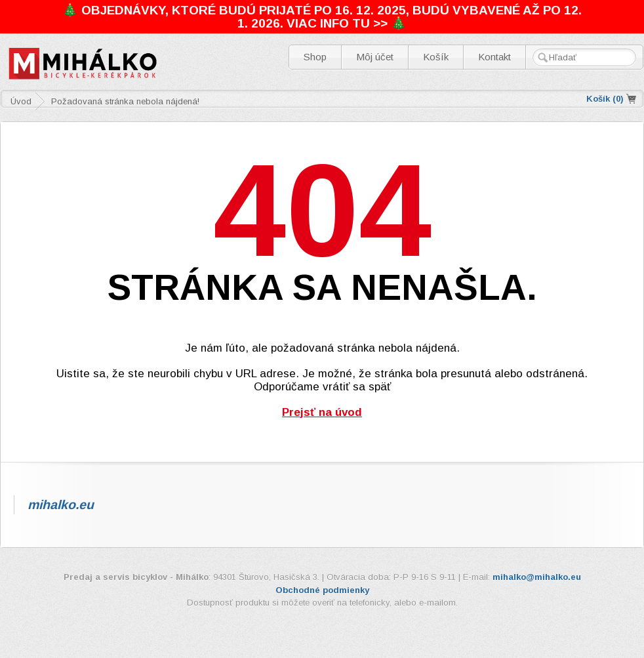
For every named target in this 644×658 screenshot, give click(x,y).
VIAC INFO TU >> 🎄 (347, 23)
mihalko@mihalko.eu (537, 577)
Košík (436, 57)
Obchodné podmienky (322, 590)
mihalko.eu (61, 504)
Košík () (605, 99)
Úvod (21, 101)
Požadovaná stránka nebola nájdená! (125, 101)
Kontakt (494, 57)
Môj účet (375, 57)
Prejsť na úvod (322, 412)
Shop (315, 57)
